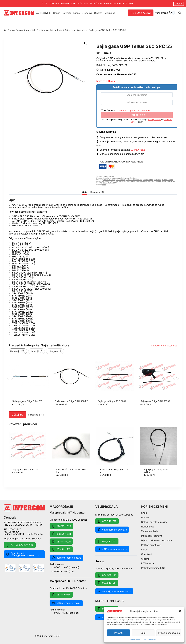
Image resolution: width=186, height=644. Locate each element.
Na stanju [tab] (18, 351)
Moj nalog (110, 13)
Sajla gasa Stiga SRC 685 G (155, 401)
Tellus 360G (113, 183)
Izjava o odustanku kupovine (157, 540)
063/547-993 (61, 534)
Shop (144, 513)
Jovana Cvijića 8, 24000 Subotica (113, 568)
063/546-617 (107, 583)
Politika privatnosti (151, 545)
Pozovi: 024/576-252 (20, 545)
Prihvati (118, 633)
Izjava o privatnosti (150, 639)
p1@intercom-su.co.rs (66, 603)
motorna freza (167, 180)
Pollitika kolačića (136, 639)
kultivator (157, 180)
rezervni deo (121, 181)
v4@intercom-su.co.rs (112, 530)
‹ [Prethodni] (10, 377)
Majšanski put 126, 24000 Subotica (23, 539)
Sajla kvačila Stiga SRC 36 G (114, 471)
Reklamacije (148, 527)
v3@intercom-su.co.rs (112, 549)
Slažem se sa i (127, 110)
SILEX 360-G (167, 181)
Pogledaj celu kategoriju (164, 346)
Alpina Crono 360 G (134, 180)
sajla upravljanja (154, 181)
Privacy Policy (154, 120)
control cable (148, 180)
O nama (98, 13)
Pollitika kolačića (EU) (153, 568)
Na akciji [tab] (37, 351)
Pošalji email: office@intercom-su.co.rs (22, 554)
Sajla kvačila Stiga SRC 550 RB (72, 401)
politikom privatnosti (141, 110)
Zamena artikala (150, 531)
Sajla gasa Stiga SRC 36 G (112, 401)
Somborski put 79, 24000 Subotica (68, 588)
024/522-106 (107, 575)
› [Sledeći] (176, 377)
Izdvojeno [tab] (55, 351)
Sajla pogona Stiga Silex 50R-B (157, 471)
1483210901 (120, 180)
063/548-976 (61, 542)
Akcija (76, 13)
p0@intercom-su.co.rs (66, 558)
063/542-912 (61, 549)
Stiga (105, 183)
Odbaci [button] (179, 4)
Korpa (144, 550)
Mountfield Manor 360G (106, 181)
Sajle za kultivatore (113, 178)
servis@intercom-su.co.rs (114, 591)
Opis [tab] (85, 192)
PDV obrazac (148, 563)
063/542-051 (107, 541)
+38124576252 (141, 13)
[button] (180, 611)
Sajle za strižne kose (113, 43)
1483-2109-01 (109, 180)
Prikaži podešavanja (169, 633)
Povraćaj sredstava (152, 536)
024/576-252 (138, 150)
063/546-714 (61, 595)
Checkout (146, 554)
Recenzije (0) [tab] (97, 192)
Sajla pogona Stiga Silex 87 (27, 401)
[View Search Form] (180, 13)
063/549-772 (107, 521)
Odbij (143, 633)
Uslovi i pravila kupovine (154, 522)
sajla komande (141, 181)
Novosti (67, 13)
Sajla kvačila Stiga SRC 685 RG (71, 471)
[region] (93, 383)
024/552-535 (61, 526)
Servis (57, 13)
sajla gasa (131, 181)
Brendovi (87, 13)
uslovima (123, 110)
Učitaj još (17, 415)
